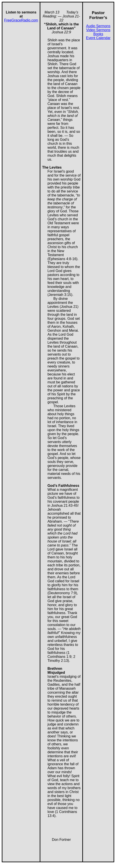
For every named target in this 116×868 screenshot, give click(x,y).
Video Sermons (98, 30)
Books (98, 34)
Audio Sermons (98, 26)
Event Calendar (98, 38)
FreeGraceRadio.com (21, 20)
